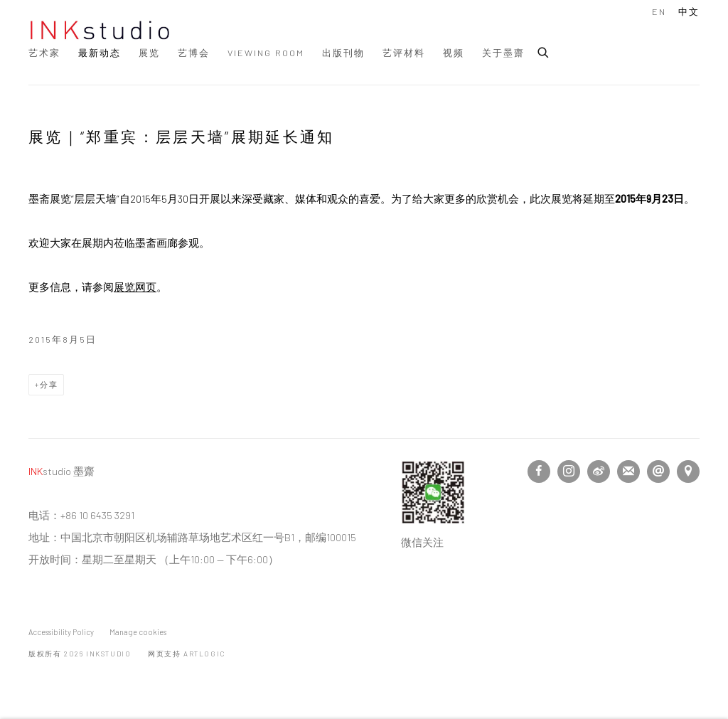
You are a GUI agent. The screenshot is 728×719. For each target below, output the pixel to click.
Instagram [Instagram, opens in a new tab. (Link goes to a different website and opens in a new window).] (569, 472)
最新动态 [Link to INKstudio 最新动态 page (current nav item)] (100, 53)
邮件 (658, 472)
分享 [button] (49, 384)
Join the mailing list (628, 472)
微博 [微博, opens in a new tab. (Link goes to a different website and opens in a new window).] (599, 472)
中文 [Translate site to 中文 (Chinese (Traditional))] (689, 11)
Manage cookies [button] (138, 632)
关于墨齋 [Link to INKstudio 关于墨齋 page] (503, 53)
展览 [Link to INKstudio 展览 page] (149, 53)
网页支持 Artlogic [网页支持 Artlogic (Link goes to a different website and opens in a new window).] (187, 654)
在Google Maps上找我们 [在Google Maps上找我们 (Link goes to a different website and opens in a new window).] (688, 472)
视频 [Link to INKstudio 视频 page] (454, 53)
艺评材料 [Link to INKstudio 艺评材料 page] (404, 53)
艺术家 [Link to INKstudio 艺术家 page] (44, 53)
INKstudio (100, 30)
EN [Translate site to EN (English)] (659, 11)
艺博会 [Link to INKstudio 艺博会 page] (194, 53)
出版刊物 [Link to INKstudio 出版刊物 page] (343, 53)
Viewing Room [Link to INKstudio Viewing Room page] (266, 53)
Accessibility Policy (61, 632)
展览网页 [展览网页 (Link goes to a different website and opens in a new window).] (135, 287)
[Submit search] (544, 50)
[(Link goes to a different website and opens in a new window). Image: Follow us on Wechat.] (433, 520)
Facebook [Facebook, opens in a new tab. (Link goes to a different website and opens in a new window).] (539, 472)
